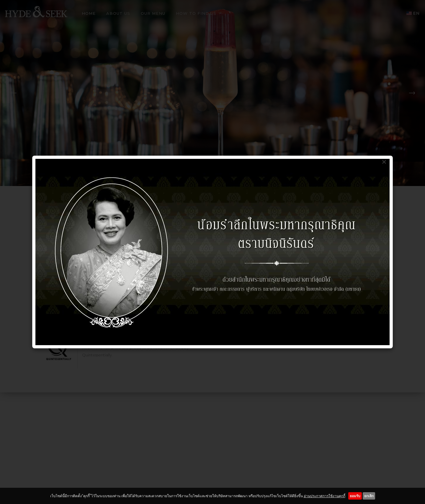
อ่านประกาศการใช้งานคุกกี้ (325, 496)
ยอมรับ (355, 496)
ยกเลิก (369, 496)
